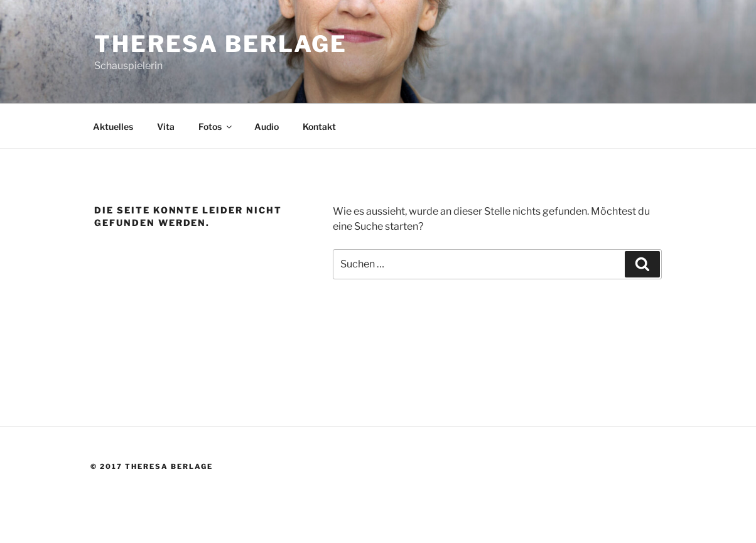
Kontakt (319, 126)
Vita (166, 126)
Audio (267, 126)
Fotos (216, 126)
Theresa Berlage (221, 44)
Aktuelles (113, 126)
